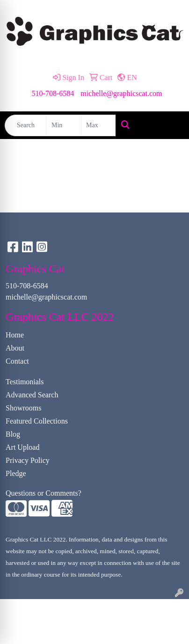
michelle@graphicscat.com (121, 93)
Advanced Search (32, 395)
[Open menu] (170, 125)
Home (15, 335)
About (15, 348)
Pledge (16, 473)
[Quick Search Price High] (98, 125)
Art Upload (22, 447)
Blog (13, 434)
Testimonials (25, 382)
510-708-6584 (53, 93)
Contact (17, 361)
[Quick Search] (26, 125)
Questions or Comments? (44, 493)
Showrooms (23, 408)
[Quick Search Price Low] (64, 125)
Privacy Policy (28, 460)
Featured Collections (37, 421)
